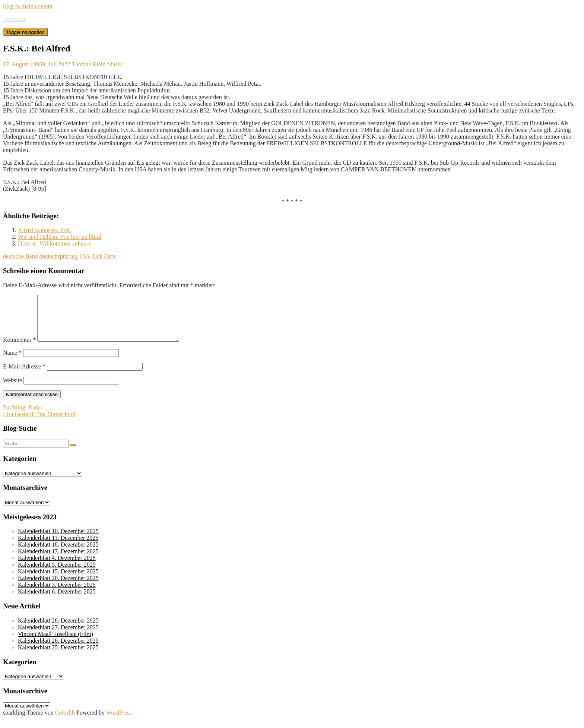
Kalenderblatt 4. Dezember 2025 (57, 567)
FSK (85, 256)
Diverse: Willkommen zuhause (55, 243)
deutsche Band (20, 256)
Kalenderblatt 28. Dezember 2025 (58, 629)
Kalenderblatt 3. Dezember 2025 (57, 594)
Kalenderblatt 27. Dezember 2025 (58, 636)
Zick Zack (104, 256)
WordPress (119, 721)
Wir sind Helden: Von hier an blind (60, 237)
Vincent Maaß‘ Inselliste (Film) (55, 643)
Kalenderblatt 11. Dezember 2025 (58, 547)
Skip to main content (28, 6)
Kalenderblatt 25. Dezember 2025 (58, 656)
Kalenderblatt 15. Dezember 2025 (58, 580)
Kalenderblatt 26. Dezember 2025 (58, 650)
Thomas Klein (88, 64)
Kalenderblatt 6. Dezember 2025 (57, 600)
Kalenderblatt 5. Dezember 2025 (57, 574)
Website (12, 389)
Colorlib (65, 721)
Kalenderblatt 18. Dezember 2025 (58, 553)
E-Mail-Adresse (24, 375)
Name (12, 362)
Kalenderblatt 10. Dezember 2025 (58, 540)
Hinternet (14, 19)
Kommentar (19, 349)
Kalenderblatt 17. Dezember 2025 (58, 560)
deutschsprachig (59, 256)
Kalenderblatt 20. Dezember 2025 (58, 587)
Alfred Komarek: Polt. (45, 230)
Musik (115, 64)
